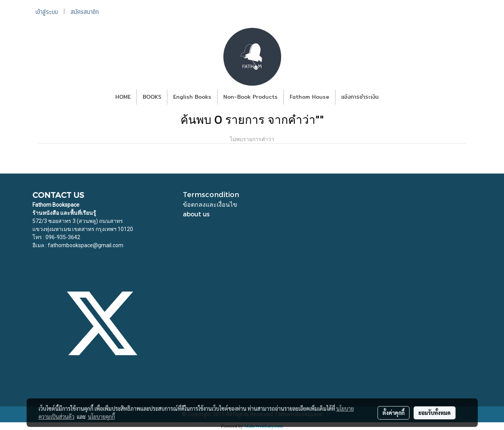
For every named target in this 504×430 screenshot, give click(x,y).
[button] (391, 97)
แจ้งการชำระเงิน (360, 97)
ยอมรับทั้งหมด (435, 413)
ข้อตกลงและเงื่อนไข (210, 204)
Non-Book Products (250, 97)
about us (196, 214)
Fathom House (309, 97)
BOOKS (152, 97)
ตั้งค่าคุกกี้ (394, 413)
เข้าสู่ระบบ (47, 12)
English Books (192, 97)
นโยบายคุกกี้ (101, 417)
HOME (123, 97)
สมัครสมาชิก (85, 12)
